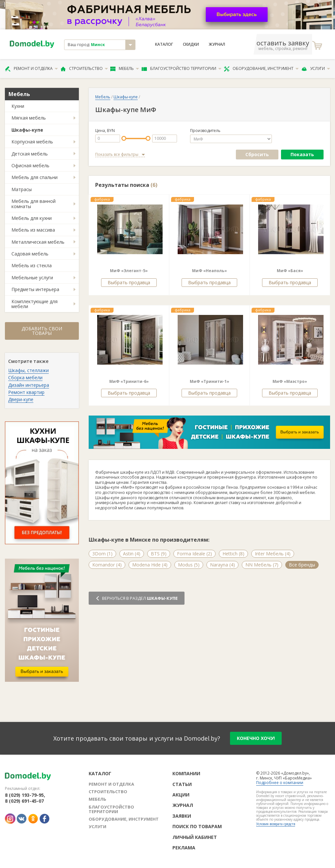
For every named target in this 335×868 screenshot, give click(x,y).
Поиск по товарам (197, 826)
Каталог (164, 44)
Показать (302, 154)
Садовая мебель (30, 254)
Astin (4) (132, 554)
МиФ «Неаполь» (210, 271)
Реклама (184, 848)
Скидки (191, 44)
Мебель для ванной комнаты (34, 204)
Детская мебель (30, 154)
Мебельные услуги (32, 278)
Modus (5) (189, 565)
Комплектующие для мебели (35, 304)
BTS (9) (159, 554)
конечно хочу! (256, 738)
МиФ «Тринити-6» (129, 381)
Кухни (18, 106)
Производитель (205, 131)
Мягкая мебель (29, 118)
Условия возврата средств (276, 824)
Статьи (182, 784)
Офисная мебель (30, 165)
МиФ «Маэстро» (290, 381)
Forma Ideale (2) (194, 554)
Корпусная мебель (32, 142)
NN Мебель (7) (262, 565)
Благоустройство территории (182, 69)
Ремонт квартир (26, 392)
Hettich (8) (233, 554)
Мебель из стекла (32, 265)
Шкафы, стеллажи (28, 370)
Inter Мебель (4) (273, 554)
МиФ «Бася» (290, 271)
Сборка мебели (25, 377)
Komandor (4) (107, 565)
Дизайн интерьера (29, 385)
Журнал (217, 44)
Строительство (84, 69)
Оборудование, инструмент (261, 69)
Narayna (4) (222, 565)
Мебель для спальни (35, 177)
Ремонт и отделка (31, 69)
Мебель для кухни (32, 218)
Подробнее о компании (280, 783)
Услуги (316, 69)
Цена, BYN (105, 131)
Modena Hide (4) (150, 565)
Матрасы (22, 189)
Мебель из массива (33, 230)
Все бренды (302, 565)
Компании (186, 773)
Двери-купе (21, 399)
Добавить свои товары (42, 331)
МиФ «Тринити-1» (210, 381)
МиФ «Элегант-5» (129, 271)
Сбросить (257, 154)
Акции (181, 795)
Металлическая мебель (38, 242)
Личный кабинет (195, 837)
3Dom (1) (102, 554)
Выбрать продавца (129, 282)
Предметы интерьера (35, 289)
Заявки (182, 816)
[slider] (124, 138)
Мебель (125, 69)
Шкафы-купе (27, 130)
